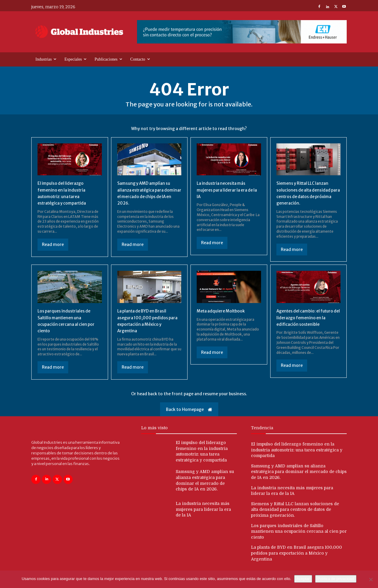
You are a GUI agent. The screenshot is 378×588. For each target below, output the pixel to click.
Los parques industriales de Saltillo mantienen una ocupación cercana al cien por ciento (299, 537)
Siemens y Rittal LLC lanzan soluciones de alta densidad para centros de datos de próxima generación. (295, 515)
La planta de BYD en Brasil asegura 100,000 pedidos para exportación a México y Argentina (296, 559)
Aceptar (303, 579)
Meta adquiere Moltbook (224, 312)
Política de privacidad (336, 579)
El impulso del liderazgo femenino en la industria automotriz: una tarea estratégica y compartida (297, 456)
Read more (53, 245)
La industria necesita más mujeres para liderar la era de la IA (229, 191)
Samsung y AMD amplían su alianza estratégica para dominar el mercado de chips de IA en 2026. (299, 478)
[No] (371, 579)
